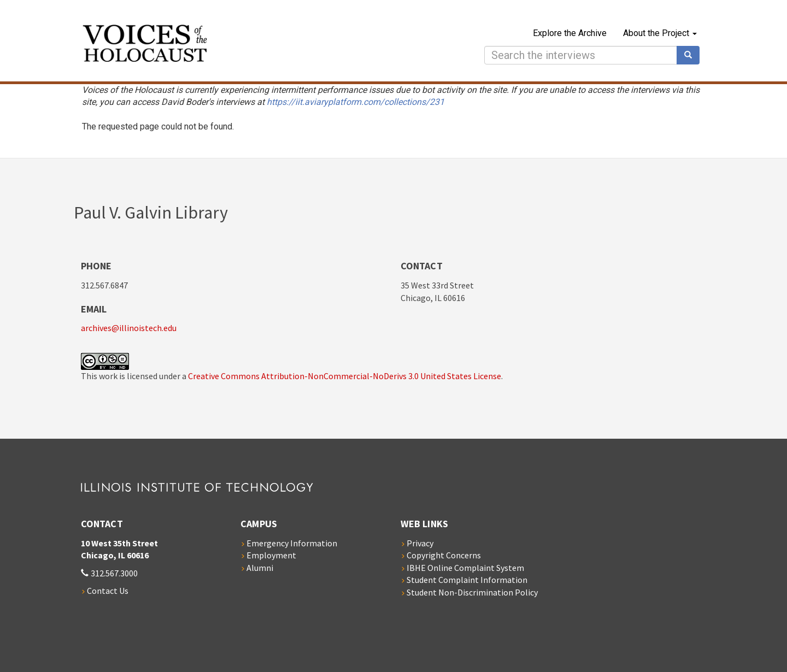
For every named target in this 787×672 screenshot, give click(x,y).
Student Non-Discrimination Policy (472, 592)
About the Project (660, 33)
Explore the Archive (570, 33)
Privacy (420, 543)
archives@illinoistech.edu (129, 328)
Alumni (260, 568)
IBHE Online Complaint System (465, 568)
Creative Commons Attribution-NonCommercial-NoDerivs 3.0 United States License (345, 376)
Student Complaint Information (467, 580)
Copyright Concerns (444, 555)
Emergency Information (292, 543)
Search (692, 55)
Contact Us (108, 591)
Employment (271, 555)
